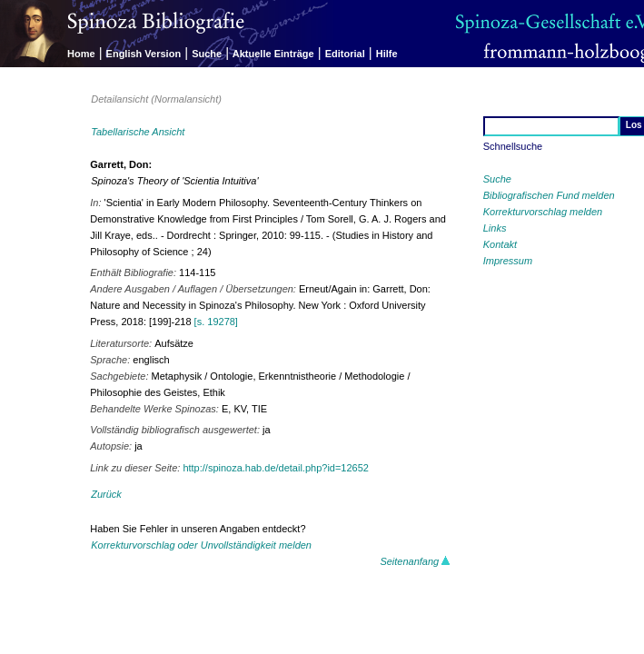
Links (495, 228)
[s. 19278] (216, 322)
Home (81, 54)
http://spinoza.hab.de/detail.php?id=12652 (276, 468)
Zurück (106, 494)
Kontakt (500, 244)
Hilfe (387, 54)
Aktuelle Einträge (273, 54)
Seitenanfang (415, 561)
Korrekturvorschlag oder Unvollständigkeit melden (201, 545)
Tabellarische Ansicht (138, 132)
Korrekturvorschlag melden (543, 212)
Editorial (345, 54)
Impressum (508, 261)
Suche (207, 54)
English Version (144, 54)
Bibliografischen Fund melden (549, 195)
